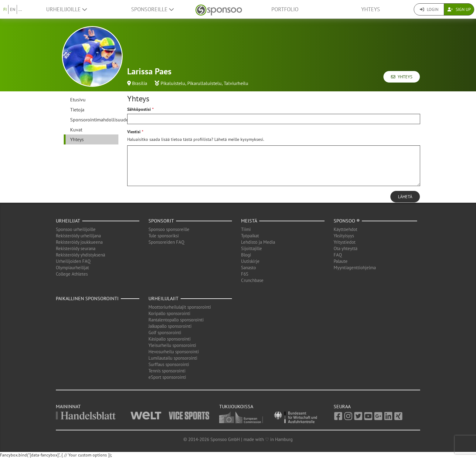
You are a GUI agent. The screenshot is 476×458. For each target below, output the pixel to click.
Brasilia (140, 83)
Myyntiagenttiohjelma (355, 268)
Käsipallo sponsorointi (170, 339)
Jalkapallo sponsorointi (170, 326)
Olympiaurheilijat (72, 268)
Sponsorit (161, 221)
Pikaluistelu (173, 83)
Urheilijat (68, 221)
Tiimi (246, 229)
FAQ (338, 255)
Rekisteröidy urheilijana (78, 236)
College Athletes (72, 274)
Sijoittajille (252, 248)
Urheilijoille (66, 9)
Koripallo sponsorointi (169, 313)
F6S (245, 274)
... (20, 9)
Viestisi (134, 132)
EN (13, 9)
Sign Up (459, 9)
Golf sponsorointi (165, 332)
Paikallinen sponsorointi (87, 298)
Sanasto (248, 268)
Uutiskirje (250, 261)
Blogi (246, 255)
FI (5, 9)
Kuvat (76, 130)
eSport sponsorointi (167, 377)
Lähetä (405, 197)
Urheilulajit (163, 298)
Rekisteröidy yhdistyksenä (80, 255)
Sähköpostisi (139, 109)
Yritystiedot (345, 242)
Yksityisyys (344, 236)
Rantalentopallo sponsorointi (176, 320)
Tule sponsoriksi (164, 236)
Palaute (341, 261)
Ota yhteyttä (345, 248)
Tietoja (77, 110)
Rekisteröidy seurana (76, 248)
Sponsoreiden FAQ (166, 242)
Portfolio (285, 9)
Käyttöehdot (345, 229)
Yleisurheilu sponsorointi (172, 345)
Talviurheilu (236, 83)
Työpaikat (250, 236)
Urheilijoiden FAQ (73, 261)
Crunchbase (252, 280)
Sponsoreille (152, 9)
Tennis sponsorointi (167, 371)
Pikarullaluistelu (204, 83)
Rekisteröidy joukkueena (79, 242)
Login (429, 9)
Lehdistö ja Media (258, 242)
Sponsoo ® (347, 221)
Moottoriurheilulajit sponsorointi (180, 307)
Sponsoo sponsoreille (169, 229)
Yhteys (371, 9)
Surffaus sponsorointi (169, 364)
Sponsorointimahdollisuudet (94, 120)
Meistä (249, 221)
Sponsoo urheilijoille (76, 229)
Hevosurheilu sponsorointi (174, 352)
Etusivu (78, 100)
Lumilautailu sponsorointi (173, 358)
